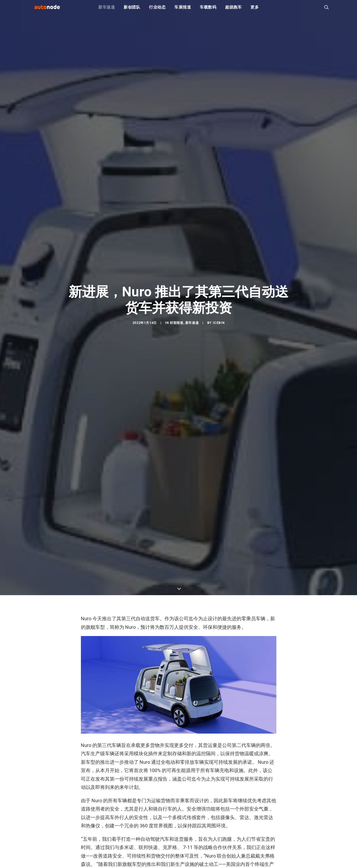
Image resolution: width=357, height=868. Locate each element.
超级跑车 (234, 11)
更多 (255, 11)
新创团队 (132, 11)
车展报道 (183, 11)
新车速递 (107, 11)
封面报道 (176, 354)
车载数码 (208, 11)
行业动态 (157, 11)
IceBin (219, 354)
